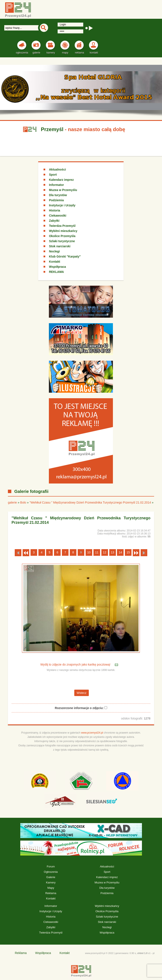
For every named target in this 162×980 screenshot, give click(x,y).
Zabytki (54, 221)
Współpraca (57, 267)
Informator (56, 185)
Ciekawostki (58, 216)
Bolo (23, 502)
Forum (51, 866)
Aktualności (57, 169)
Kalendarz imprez (61, 180)
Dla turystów (58, 195)
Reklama (51, 893)
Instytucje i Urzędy (62, 205)
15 (128, 552)
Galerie (51, 877)
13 (112, 552)
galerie (12, 502)
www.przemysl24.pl (92, 733)
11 (97, 552)
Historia (54, 210)
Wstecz (82, 693)
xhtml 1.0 (142, 953)
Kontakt (54, 262)
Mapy (51, 888)
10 (89, 552)
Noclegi (54, 251)
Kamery (51, 882)
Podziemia (56, 200)
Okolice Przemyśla (62, 236)
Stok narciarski (60, 246)
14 (120, 552)
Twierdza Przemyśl (62, 226)
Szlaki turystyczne (62, 241)
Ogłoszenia (51, 872)
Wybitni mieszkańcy (63, 231)
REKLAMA (56, 272)
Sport (53, 175)
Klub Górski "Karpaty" (65, 256)
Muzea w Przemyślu (63, 190)
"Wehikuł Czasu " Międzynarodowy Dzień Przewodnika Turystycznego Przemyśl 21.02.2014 (90, 502)
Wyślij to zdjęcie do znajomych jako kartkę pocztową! (76, 664)
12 (105, 552)
